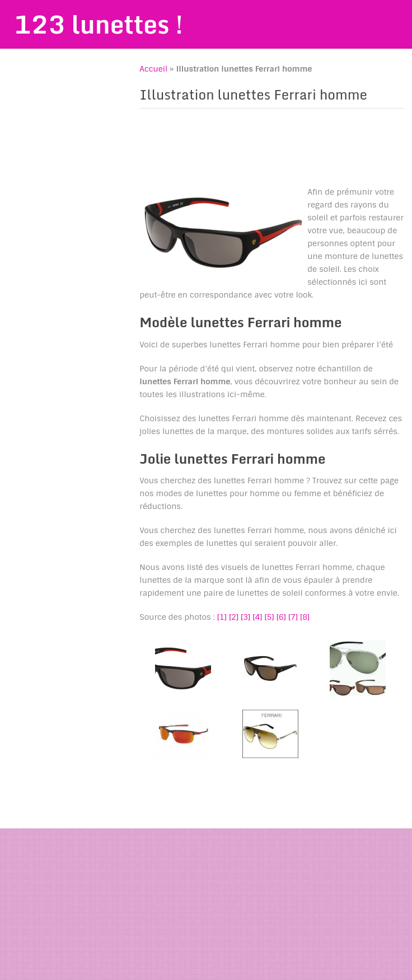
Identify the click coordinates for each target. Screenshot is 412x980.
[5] (269, 617)
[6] (281, 617)
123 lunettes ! (99, 24)
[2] (234, 617)
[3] (245, 617)
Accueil (153, 69)
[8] (305, 617)
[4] (257, 617)
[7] (293, 617)
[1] (222, 617)
